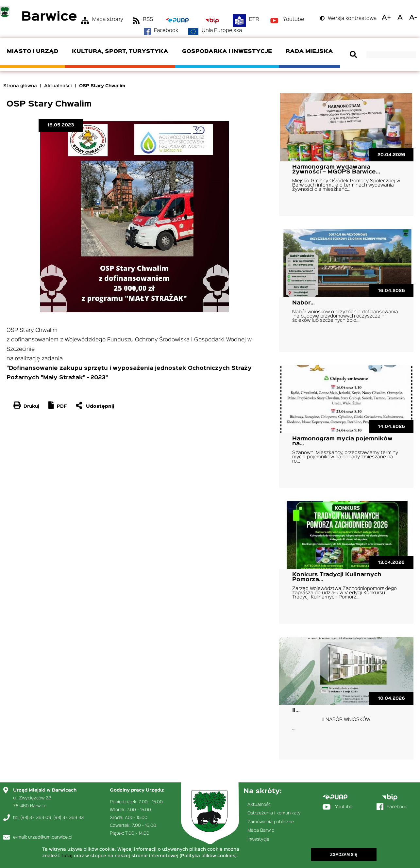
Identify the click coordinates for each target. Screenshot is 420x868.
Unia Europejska (222, 31)
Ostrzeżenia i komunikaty (274, 813)
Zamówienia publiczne (271, 822)
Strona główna (20, 86)
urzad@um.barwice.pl (50, 837)
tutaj (67, 857)
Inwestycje (258, 839)
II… (296, 711)
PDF (62, 406)
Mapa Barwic (261, 830)
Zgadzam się (344, 856)
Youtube (294, 20)
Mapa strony (108, 20)
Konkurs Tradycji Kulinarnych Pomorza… (337, 577)
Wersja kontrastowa (352, 19)
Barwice (49, 17)
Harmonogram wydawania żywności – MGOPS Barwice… (336, 170)
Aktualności (58, 86)
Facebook (166, 31)
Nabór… (303, 303)
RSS (148, 20)
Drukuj (31, 406)
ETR (254, 20)
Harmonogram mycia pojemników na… (342, 441)
